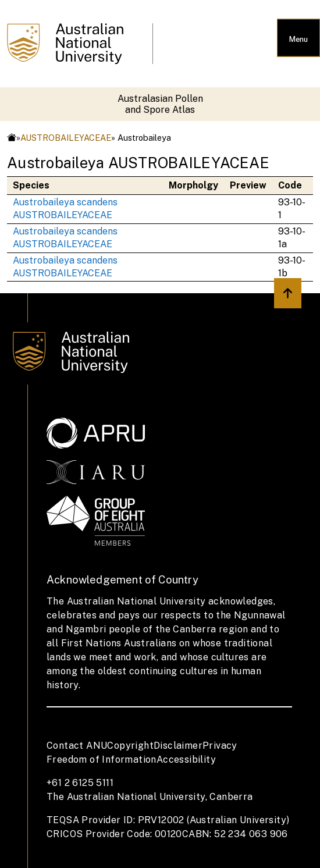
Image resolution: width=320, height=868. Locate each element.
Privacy (220, 746)
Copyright (130, 746)
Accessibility (186, 760)
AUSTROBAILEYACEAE (66, 138)
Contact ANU (77, 746)
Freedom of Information (102, 760)
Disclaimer (178, 746)
